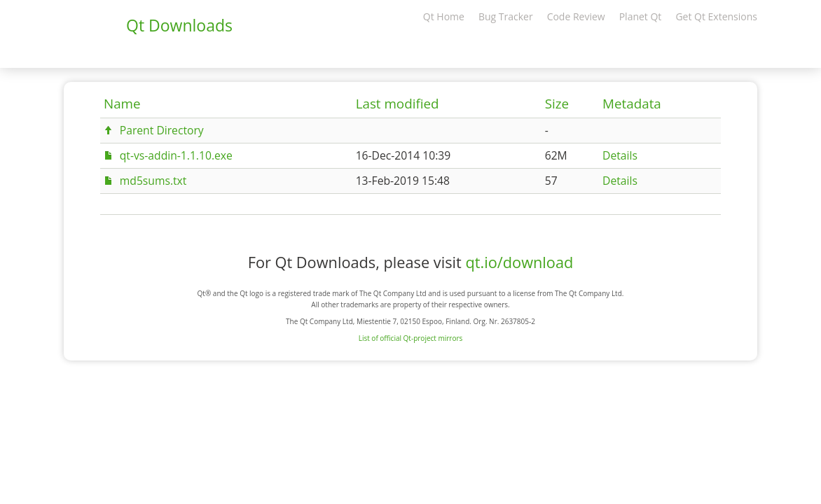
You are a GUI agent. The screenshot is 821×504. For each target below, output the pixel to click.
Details (620, 155)
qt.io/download (519, 262)
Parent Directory (162, 130)
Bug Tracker (506, 16)
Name (122, 104)
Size (557, 104)
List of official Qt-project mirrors (411, 338)
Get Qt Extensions (716, 16)
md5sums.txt (153, 181)
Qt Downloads (179, 25)
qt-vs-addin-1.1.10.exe (176, 155)
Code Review (576, 16)
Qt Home (444, 16)
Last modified (398, 104)
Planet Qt (641, 16)
